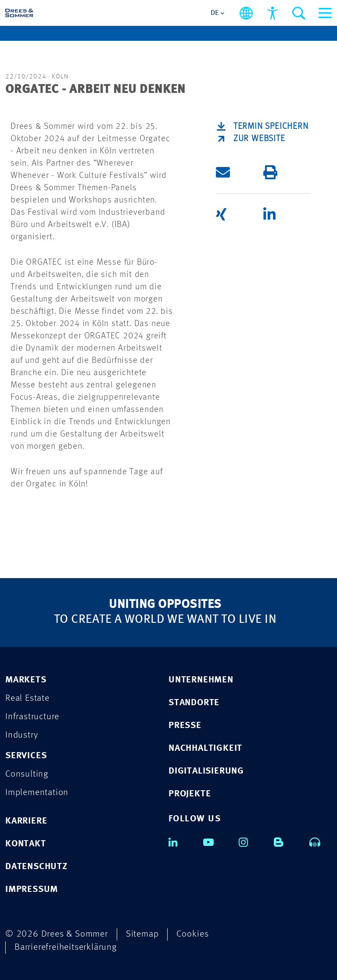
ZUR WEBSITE (259, 139)
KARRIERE (26, 821)
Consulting (27, 774)
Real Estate (27, 698)
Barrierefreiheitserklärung (66, 947)
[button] (240, 172)
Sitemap (142, 934)
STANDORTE (194, 703)
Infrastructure (32, 717)
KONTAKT (26, 844)
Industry (22, 735)
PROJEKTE (190, 794)
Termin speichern (271, 127)
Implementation (37, 793)
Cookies (193, 934)
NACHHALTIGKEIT (205, 748)
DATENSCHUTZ (36, 867)
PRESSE (185, 726)
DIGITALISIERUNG (206, 771)
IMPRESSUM (32, 889)
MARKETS (26, 680)
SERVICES (26, 756)
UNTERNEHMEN (201, 680)
